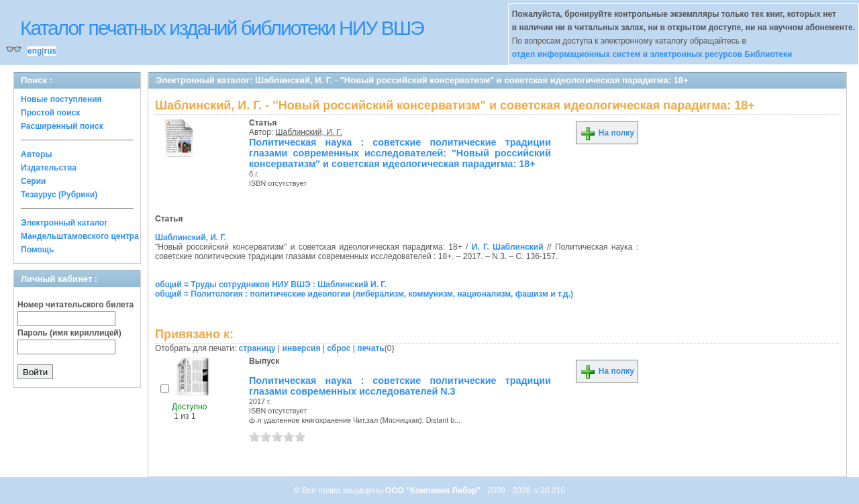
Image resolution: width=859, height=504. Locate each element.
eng (35, 51)
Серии (33, 181)
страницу (257, 348)
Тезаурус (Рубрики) (59, 195)
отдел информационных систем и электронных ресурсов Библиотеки (652, 54)
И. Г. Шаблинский (508, 247)
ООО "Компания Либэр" (434, 491)
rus (50, 51)
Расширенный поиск (62, 126)
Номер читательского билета (75, 305)
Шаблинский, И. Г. (309, 132)
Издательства (49, 168)
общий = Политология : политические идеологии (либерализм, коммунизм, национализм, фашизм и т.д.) (364, 294)
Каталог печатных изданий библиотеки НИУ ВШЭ (222, 28)
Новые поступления (61, 99)
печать (371, 348)
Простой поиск (50, 113)
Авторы (37, 154)
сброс (339, 348)
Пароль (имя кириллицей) (69, 333)
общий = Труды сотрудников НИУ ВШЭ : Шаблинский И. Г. (271, 285)
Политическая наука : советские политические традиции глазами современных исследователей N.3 (400, 386)
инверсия (302, 348)
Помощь (37, 250)
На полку (607, 133)
